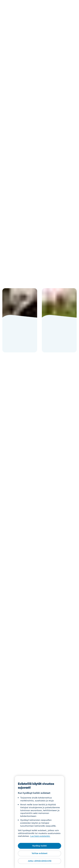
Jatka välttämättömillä (40, 861)
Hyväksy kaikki (40, 846)
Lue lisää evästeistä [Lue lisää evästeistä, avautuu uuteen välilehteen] (40, 836)
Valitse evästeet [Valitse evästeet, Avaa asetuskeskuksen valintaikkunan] (40, 853)
